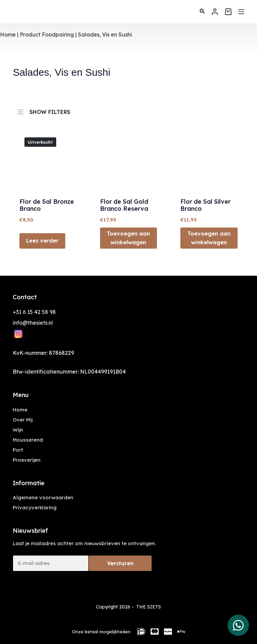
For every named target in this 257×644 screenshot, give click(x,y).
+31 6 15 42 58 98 (34, 312)
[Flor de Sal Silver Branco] (209, 161)
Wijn (18, 430)
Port (18, 450)
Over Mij (23, 420)
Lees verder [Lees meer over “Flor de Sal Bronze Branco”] (42, 241)
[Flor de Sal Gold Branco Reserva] (128, 161)
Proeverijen (27, 460)
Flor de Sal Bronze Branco (47, 205)
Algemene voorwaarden (43, 497)
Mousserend (28, 440)
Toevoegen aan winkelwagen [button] (128, 238)
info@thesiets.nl (33, 323)
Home (8, 35)
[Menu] (241, 12)
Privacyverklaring (35, 507)
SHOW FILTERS (44, 109)
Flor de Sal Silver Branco (205, 205)
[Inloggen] (215, 12)
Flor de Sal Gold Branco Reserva (124, 205)
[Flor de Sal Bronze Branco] (48, 161)
